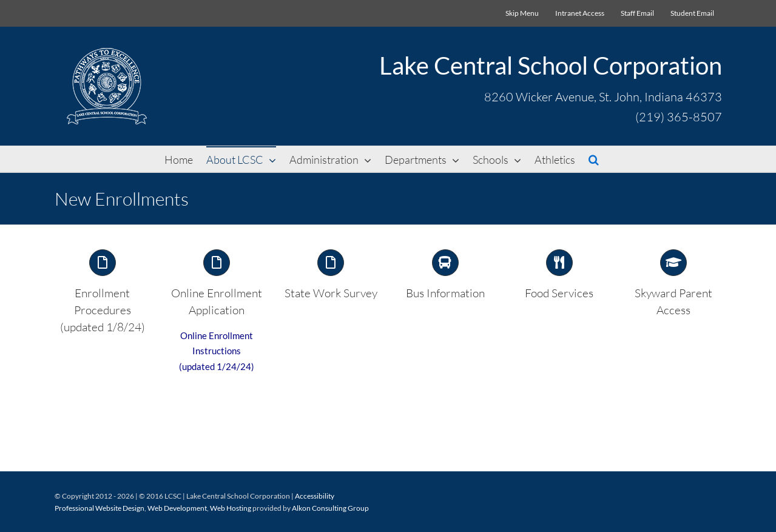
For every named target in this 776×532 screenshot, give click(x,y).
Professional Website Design (100, 507)
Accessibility (315, 495)
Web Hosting (231, 507)
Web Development (177, 507)
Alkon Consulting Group (330, 507)
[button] (594, 159)
